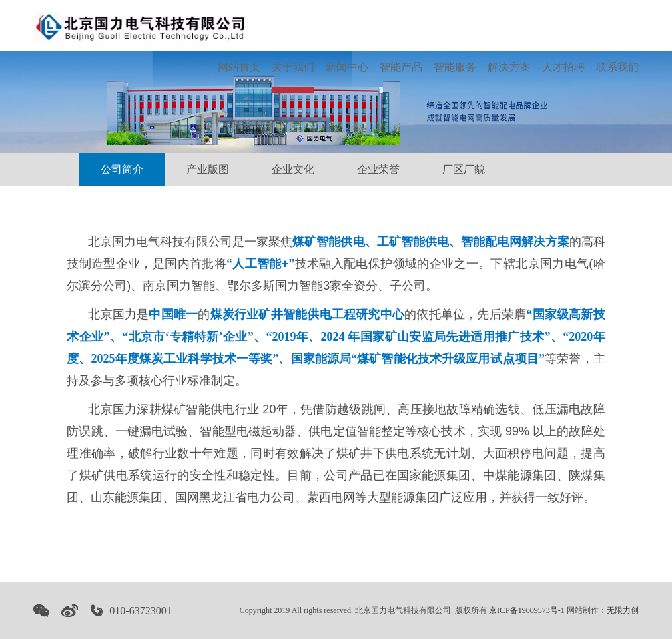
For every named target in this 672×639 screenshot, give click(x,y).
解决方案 (509, 67)
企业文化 (293, 169)
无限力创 (623, 610)
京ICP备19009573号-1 (527, 610)
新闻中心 (347, 67)
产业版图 (208, 169)
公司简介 (122, 169)
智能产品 (401, 67)
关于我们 (293, 67)
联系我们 (617, 67)
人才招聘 (563, 67)
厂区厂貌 (464, 169)
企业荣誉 (378, 169)
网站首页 (239, 67)
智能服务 (455, 67)
